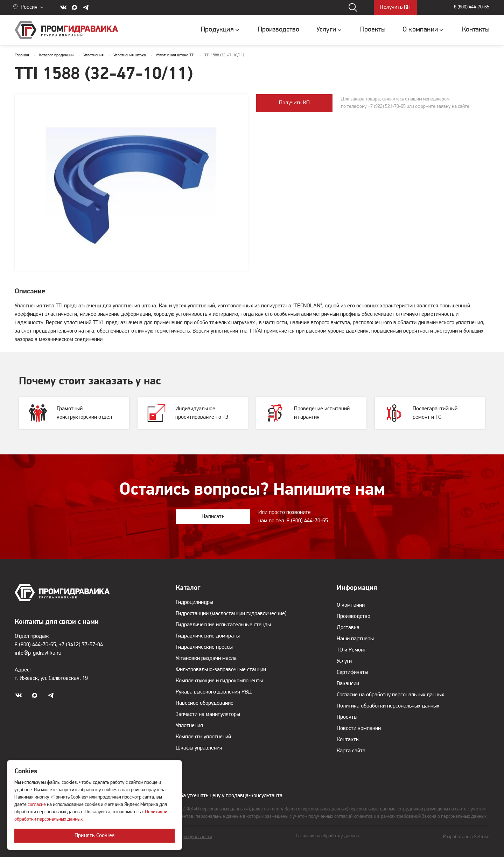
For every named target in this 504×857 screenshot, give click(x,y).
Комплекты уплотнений (203, 737)
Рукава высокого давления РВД (214, 692)
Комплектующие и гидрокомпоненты (219, 681)
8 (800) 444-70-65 (472, 8)
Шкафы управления (199, 748)
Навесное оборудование (205, 703)
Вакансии (348, 684)
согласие (37, 805)
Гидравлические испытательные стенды (223, 625)
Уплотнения (189, 726)
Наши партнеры (355, 639)
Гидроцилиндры (194, 602)
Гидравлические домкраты (208, 636)
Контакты (348, 740)
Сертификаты (352, 673)
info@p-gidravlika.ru (38, 653)
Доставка (348, 628)
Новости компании (359, 729)
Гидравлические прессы (204, 647)
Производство (353, 616)
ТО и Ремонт (351, 650)
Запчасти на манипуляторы (208, 715)
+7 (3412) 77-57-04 (81, 645)
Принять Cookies (94, 836)
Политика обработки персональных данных (388, 706)
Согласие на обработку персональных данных (390, 695)
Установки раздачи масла (206, 659)
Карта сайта (351, 751)
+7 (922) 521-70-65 (387, 107)
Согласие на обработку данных (328, 836)
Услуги (344, 661)
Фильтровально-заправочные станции (221, 670)
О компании (351, 605)
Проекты (347, 717)
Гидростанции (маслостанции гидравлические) (231, 614)
